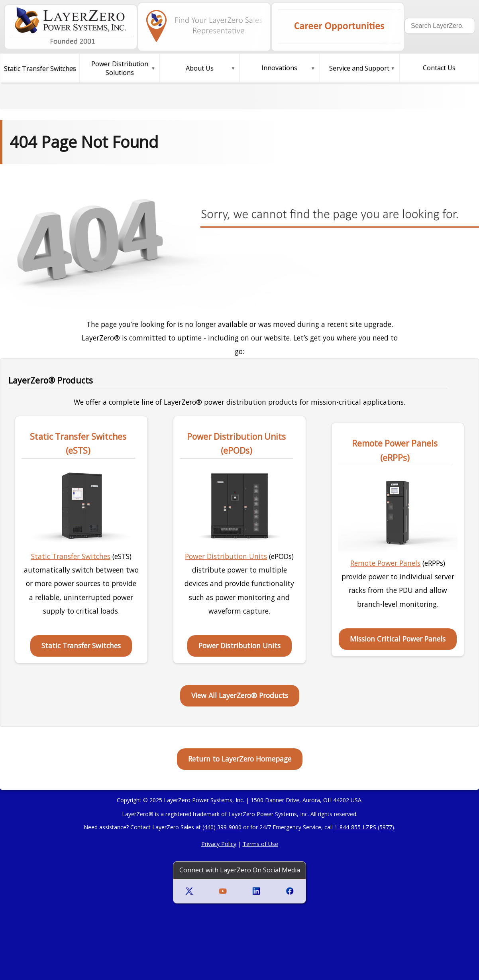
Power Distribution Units (226, 556)
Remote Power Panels (385, 563)
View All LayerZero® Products (240, 695)
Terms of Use (260, 844)
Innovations (279, 68)
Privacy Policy (219, 844)
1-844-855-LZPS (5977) (364, 827)
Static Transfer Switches (71, 556)
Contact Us (439, 68)
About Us (200, 68)
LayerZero (135, 814)
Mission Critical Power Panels (398, 639)
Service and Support (359, 68)
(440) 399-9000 (222, 827)
